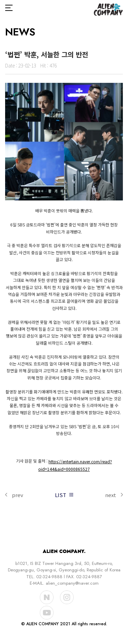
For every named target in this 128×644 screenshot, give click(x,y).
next (111, 495)
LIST (61, 495)
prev (18, 495)
